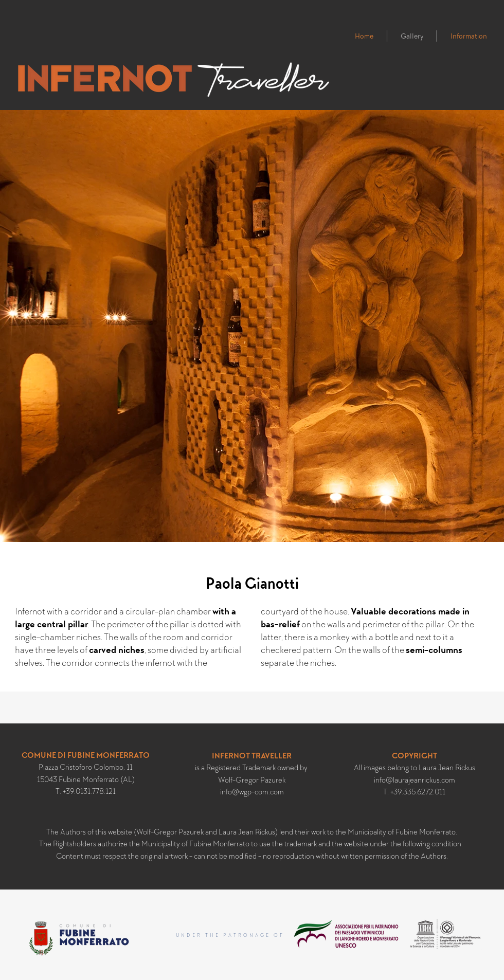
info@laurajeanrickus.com (415, 780)
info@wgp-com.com (252, 792)
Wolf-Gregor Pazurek (252, 780)
